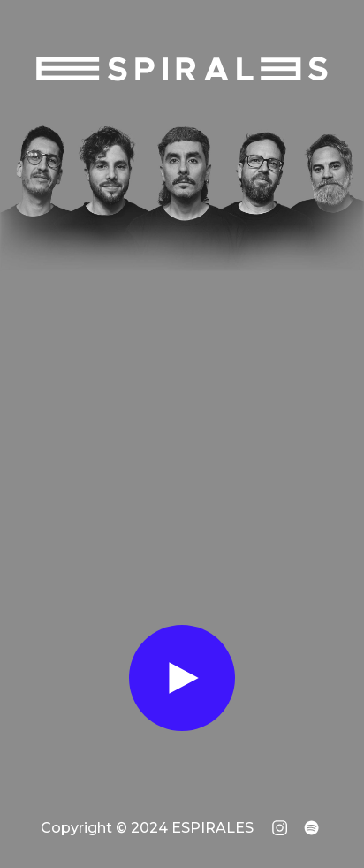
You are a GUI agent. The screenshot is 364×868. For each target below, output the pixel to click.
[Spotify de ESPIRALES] (311, 828)
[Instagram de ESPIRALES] (280, 828)
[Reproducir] (182, 678)
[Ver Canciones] (182, 678)
